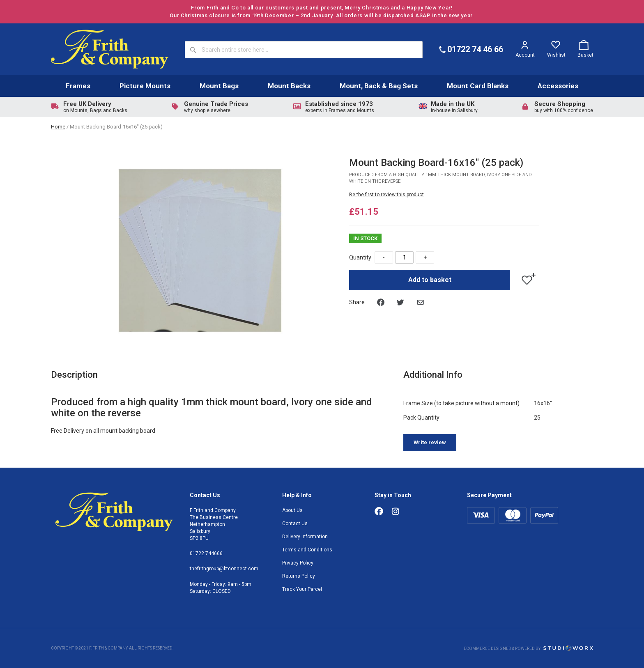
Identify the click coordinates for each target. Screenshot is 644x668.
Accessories (558, 86)
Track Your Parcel (302, 589)
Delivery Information (305, 537)
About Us (292, 510)
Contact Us (295, 523)
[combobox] (304, 50)
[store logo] (110, 49)
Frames (78, 86)
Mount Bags (219, 86)
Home (58, 127)
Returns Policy (299, 576)
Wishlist (556, 55)
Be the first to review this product (386, 195)
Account (525, 55)
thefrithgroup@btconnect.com (224, 569)
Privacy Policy (298, 563)
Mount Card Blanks (478, 86)
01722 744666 (206, 553)
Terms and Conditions (307, 550)
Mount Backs (289, 86)
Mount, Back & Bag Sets (379, 86)
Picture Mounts (145, 86)
